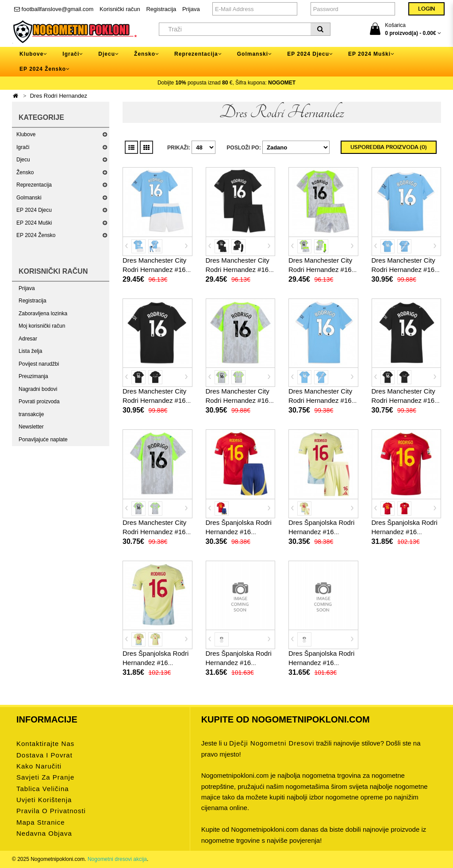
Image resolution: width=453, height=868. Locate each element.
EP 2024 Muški (34, 223)
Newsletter (31, 427)
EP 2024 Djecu (34, 210)
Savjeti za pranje (45, 777)
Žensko (25, 172)
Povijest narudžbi (39, 364)
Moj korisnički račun (42, 326)
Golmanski (29, 198)
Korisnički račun (120, 9)
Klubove (26, 134)
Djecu (23, 160)
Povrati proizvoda (39, 401)
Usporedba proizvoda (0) (389, 147)
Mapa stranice (41, 822)
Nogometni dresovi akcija (117, 859)
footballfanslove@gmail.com (54, 9)
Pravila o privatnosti (51, 811)
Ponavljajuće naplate (43, 440)
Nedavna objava (44, 833)
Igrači (23, 147)
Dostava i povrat (44, 755)
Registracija (161, 9)
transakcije (31, 414)
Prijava (191, 9)
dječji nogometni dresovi (272, 743)
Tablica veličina (43, 789)
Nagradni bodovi (38, 389)
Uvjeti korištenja (44, 800)
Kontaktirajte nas (45, 744)
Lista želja (30, 351)
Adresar (28, 339)
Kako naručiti (39, 766)
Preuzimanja (33, 376)
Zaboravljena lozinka (43, 314)
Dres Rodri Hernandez (59, 96)
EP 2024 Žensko (36, 235)
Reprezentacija (34, 185)
